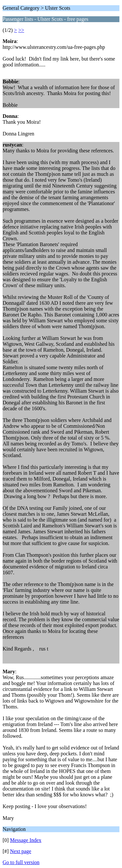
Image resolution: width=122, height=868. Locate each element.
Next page (21, 851)
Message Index (26, 840)
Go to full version (21, 862)
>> (21, 30)
